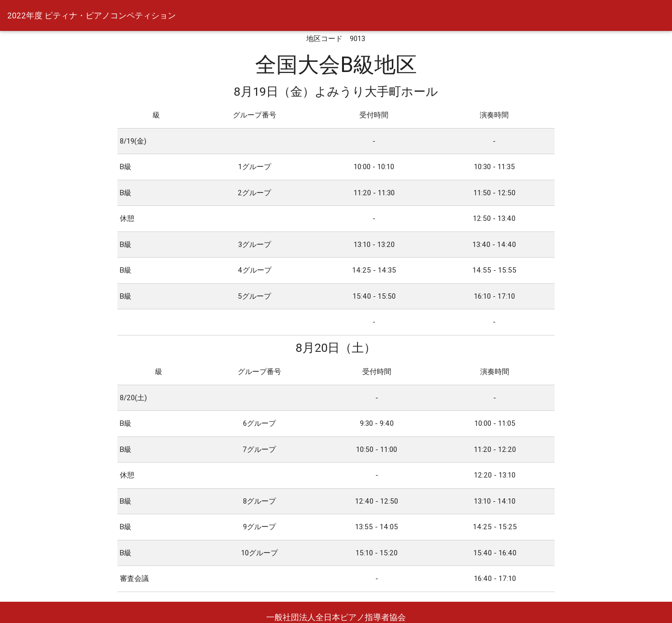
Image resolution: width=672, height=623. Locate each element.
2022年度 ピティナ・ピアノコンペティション (92, 15)
